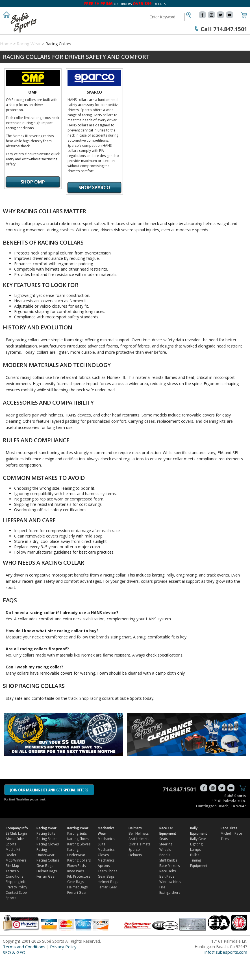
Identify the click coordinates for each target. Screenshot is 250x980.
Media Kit (13, 872)
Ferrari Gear (46, 898)
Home (6, 66)
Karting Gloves (79, 866)
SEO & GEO (14, 974)
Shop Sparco (94, 210)
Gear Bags (45, 888)
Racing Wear (53, 40)
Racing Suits (46, 855)
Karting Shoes (78, 861)
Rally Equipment (20, 51)
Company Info (17, 40)
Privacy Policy (16, 909)
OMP (33, 114)
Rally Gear (198, 861)
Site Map (12, 888)
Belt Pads (167, 898)
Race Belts (168, 893)
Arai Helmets (139, 861)
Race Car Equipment (196, 40)
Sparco (94, 114)
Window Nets (170, 904)
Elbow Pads (76, 888)
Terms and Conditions (24, 969)
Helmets (159, 40)
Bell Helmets (139, 855)
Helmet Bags (47, 893)
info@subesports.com (226, 974)
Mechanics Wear (126, 40)
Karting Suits (77, 855)
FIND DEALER (86, 51)
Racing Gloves (48, 866)
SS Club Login (16, 855)
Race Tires (55, 51)
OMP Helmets (139, 866)
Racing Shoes (47, 861)
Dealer (11, 877)
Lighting (196, 866)
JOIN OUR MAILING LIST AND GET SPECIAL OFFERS (49, 812)
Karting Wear (87, 40)
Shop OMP (33, 204)
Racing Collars (48, 882)
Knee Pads (76, 893)
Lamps (195, 872)
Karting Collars (79, 882)
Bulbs (195, 877)
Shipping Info (16, 904)
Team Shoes (107, 893)
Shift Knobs (168, 882)
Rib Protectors (79, 898)
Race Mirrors (169, 888)
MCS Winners (16, 882)
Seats (164, 861)
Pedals (165, 877)
